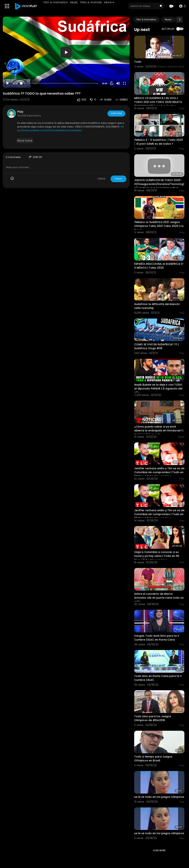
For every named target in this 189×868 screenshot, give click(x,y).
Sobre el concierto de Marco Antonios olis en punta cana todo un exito (159, 598)
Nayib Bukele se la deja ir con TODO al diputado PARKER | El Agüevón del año (158, 389)
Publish (118, 179)
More (109, 2)
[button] (182, 6)
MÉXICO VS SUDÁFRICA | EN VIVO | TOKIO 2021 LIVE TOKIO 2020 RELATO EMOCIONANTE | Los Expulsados (158, 102)
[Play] (8, 83)
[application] (66, 52)
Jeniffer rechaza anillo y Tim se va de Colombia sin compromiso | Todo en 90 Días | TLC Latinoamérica (159, 472)
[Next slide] (180, 20)
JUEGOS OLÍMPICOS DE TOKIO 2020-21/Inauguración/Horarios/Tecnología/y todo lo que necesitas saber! (159, 184)
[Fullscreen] (124, 83)
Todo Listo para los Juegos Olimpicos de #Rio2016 (153, 718)
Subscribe (116, 113)
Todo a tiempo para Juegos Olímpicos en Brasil (153, 759)
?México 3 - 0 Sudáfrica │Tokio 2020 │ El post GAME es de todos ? (159, 142)
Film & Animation (56, 2)
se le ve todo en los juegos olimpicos (159, 797)
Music (74, 2)
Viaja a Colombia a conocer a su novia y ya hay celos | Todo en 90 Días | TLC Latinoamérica (157, 556)
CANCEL (102, 179)
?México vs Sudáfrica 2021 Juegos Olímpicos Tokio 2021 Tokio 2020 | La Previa (159, 226)
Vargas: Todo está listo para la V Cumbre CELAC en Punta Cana (157, 638)
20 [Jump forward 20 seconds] (112, 83)
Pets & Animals (91, 2)
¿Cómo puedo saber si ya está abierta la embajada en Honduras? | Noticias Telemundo (159, 430)
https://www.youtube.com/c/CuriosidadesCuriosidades (71, 129)
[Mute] (118, 83)
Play (20, 112)
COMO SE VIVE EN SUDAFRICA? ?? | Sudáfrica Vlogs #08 (156, 346)
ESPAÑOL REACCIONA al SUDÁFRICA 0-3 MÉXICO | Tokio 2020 (159, 266)
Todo (138, 62)
